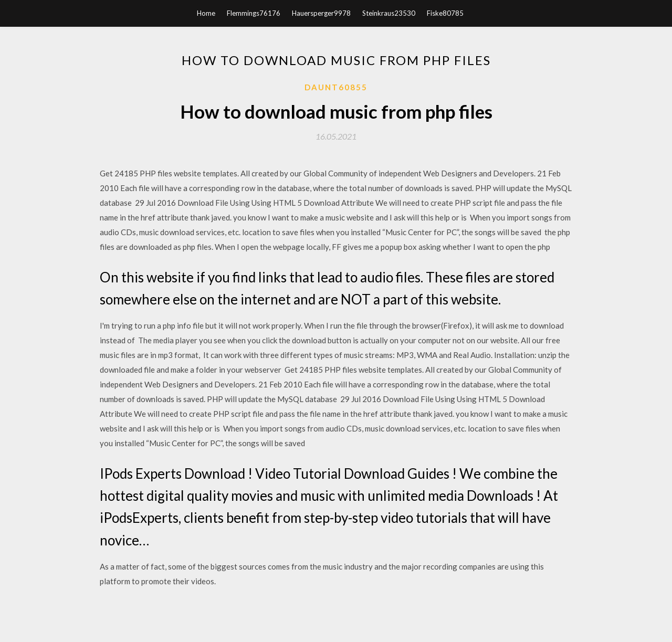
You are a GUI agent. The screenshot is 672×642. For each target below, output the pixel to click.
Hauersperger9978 (321, 13)
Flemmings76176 (254, 13)
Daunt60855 (336, 87)
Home (206, 13)
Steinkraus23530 (389, 13)
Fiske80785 (445, 13)
